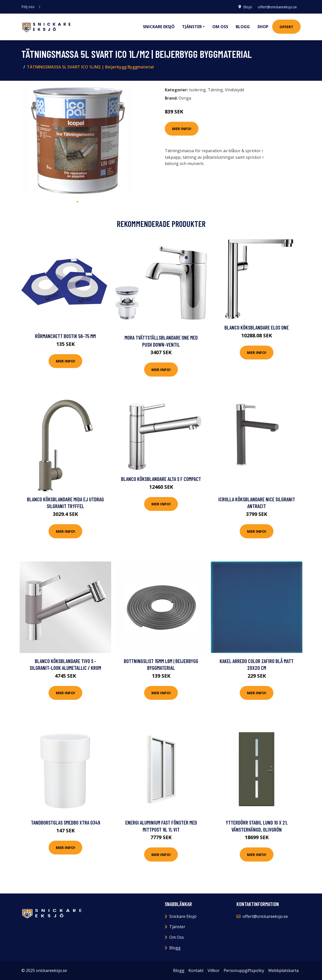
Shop (263, 27)
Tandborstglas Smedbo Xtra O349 (66, 822)
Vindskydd (234, 90)
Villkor (214, 970)
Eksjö (247, 7)
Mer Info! (182, 129)
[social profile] (40, 7)
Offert (286, 27)
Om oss (220, 27)
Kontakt (196, 970)
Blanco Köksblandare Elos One (257, 327)
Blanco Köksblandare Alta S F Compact (161, 479)
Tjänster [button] (192, 27)
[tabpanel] (77, 141)
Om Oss (177, 937)
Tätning (215, 90)
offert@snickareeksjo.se (277, 7)
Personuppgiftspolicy (244, 970)
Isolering (197, 90)
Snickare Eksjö (159, 27)
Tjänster (177, 927)
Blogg (243, 27)
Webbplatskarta (283, 970)
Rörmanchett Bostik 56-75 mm (65, 336)
